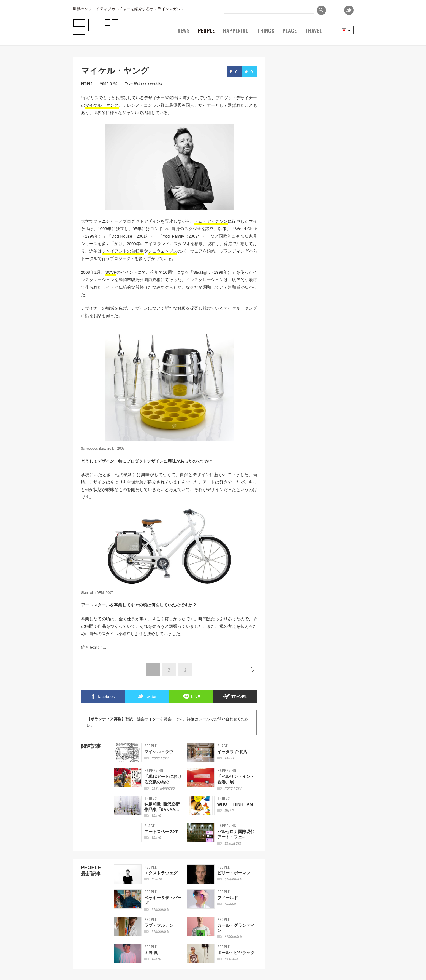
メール (204, 719)
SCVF (111, 272)
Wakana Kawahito (148, 84)
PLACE (290, 31)
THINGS (266, 31)
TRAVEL (314, 31)
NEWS (184, 31)
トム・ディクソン (211, 221)
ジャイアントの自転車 (123, 251)
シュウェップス (163, 251)
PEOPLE (206, 31)
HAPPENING (236, 31)
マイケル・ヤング (102, 105)
